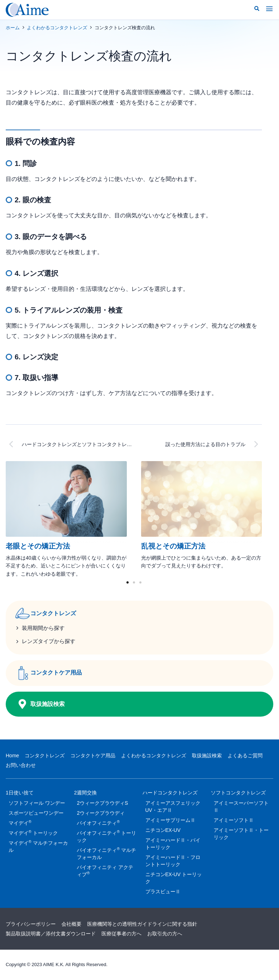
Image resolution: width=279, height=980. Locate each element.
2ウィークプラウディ (101, 813)
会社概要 (71, 924)
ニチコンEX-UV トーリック (174, 878)
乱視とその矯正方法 (173, 546)
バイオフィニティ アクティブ (105, 871)
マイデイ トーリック (33, 833)
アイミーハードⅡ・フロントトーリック (173, 861)
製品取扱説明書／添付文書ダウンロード (51, 934)
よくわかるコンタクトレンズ (57, 28)
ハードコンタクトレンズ (170, 794)
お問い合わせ (21, 765)
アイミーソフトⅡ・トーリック (241, 834)
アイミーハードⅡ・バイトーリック (173, 844)
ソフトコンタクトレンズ (238, 794)
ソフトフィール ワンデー (37, 803)
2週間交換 (85, 794)
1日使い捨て (20, 794)
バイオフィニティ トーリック (106, 836)
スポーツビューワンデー (36, 813)
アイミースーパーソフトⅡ (241, 807)
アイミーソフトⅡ (234, 820)
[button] (257, 9)
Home (12, 756)
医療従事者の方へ (121, 934)
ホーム (13, 28)
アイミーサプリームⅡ (170, 820)
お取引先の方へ (165, 934)
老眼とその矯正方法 (38, 546)
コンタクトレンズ (45, 756)
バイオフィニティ (98, 823)
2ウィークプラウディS (102, 803)
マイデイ (20, 823)
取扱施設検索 (207, 756)
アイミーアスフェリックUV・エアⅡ (173, 807)
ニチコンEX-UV (163, 830)
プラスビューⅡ (163, 892)
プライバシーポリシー (31, 924)
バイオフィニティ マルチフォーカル (106, 853)
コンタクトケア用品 (93, 756)
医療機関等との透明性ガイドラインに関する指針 (142, 924)
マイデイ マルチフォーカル (38, 846)
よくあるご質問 (245, 756)
